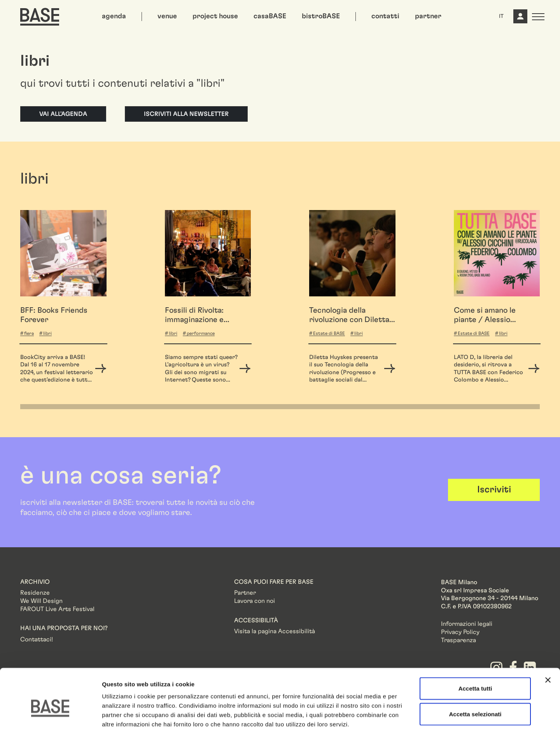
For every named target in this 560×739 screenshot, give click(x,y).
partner (428, 16)
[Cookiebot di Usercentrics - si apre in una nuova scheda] (50, 724)
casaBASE (270, 16)
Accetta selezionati (475, 682)
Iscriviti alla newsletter (186, 114)
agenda (114, 16)
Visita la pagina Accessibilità (275, 631)
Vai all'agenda (63, 114)
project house (215, 16)
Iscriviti (494, 490)
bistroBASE (321, 16)
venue (167, 16)
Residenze (35, 593)
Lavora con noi (255, 601)
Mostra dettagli (409, 724)
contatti (385, 16)
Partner (245, 593)
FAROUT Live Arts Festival (57, 609)
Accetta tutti (475, 656)
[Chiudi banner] (548, 648)
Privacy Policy (460, 632)
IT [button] (501, 16)
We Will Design (41, 601)
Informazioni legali (467, 624)
